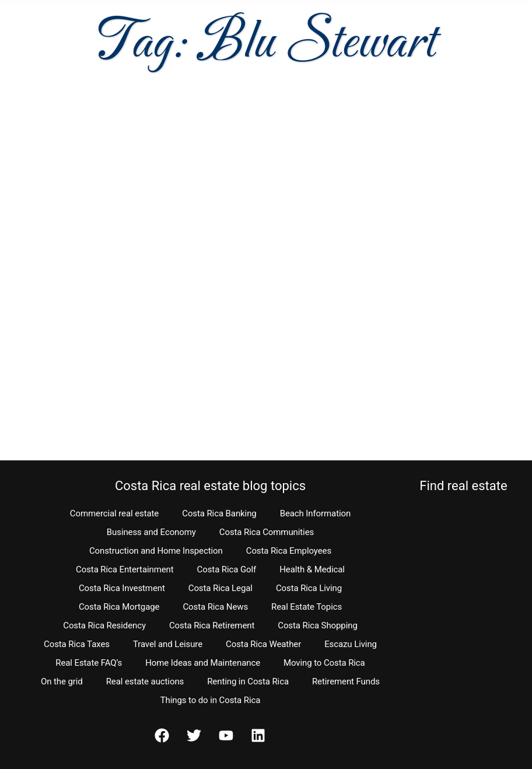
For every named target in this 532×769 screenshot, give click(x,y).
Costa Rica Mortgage (119, 607)
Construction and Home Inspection (156, 551)
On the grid (62, 681)
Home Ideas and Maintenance (203, 663)
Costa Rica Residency (104, 625)
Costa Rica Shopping (318, 625)
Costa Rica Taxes (77, 644)
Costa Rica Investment (122, 588)
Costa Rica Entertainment (125, 569)
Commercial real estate (114, 513)
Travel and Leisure (168, 644)
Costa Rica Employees (289, 551)
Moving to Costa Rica (324, 663)
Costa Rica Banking (219, 513)
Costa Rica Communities (267, 532)
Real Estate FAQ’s (89, 663)
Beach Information (316, 513)
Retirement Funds (346, 681)
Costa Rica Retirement (212, 625)
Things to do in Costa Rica (211, 700)
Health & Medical (312, 569)
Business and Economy (151, 532)
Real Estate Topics (307, 607)
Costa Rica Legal (220, 588)
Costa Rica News (215, 607)
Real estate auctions (145, 681)
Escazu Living (351, 644)
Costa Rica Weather (263, 644)
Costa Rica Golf (227, 569)
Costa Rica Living (309, 588)
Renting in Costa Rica (248, 681)
